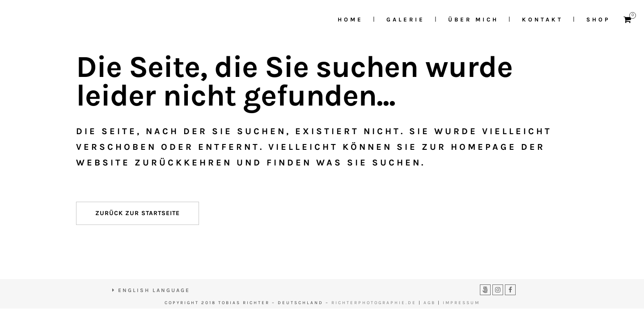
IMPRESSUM (461, 303)
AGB (430, 303)
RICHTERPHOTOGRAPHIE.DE (374, 303)
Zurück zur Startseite (138, 213)
